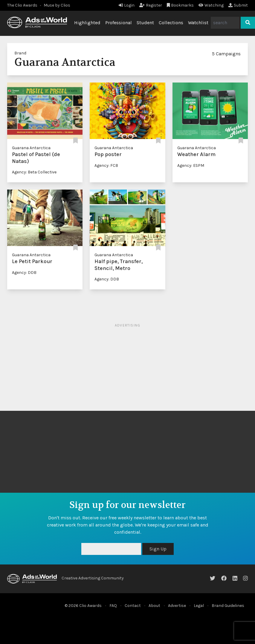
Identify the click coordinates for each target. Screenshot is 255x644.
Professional (119, 23)
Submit (238, 5)
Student (145, 23)
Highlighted (87, 23)
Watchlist (198, 23)
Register (151, 5)
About (154, 606)
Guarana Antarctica (31, 148)
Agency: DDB (24, 273)
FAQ (113, 606)
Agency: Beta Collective (34, 172)
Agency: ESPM (191, 165)
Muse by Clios (57, 5)
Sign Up (158, 549)
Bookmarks (180, 5)
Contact (133, 606)
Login (127, 5)
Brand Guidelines (228, 606)
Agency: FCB (106, 165)
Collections (171, 23)
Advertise (177, 606)
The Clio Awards (22, 5)
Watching (211, 5)
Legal (199, 606)
